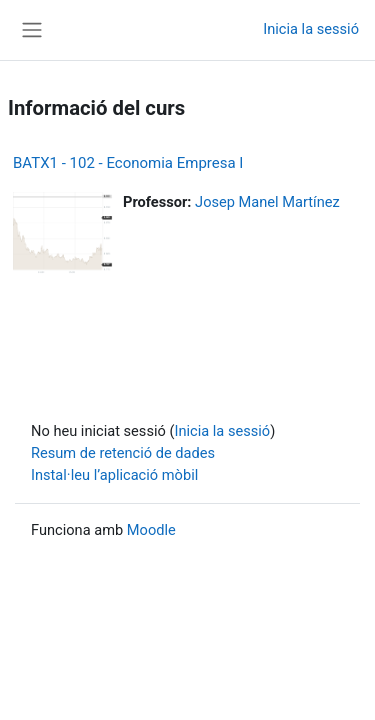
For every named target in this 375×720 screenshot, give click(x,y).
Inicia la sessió (311, 29)
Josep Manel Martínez (267, 202)
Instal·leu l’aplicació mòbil (114, 475)
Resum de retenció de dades (123, 453)
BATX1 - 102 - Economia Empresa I (128, 163)
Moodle (151, 530)
